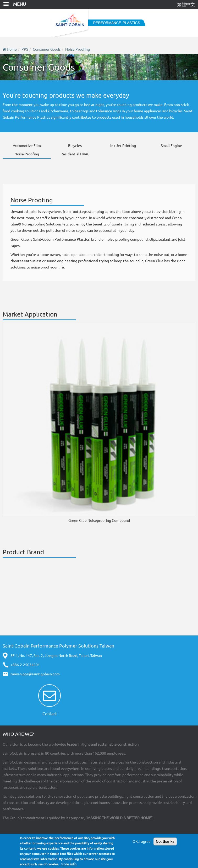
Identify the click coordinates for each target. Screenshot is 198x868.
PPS (25, 49)
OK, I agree (142, 841)
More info (68, 864)
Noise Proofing (78, 49)
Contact (50, 714)
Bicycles (75, 146)
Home (12, 49)
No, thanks (165, 841)
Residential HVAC (75, 154)
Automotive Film (27, 146)
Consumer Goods (47, 49)
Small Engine (171, 146)
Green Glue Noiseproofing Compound (99, 520)
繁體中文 (186, 4)
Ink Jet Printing (123, 146)
